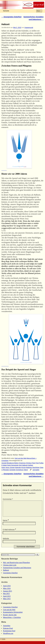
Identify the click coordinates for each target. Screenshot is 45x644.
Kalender (18, 467)
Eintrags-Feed (8, 631)
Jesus (7, 467)
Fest (37, 463)
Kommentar (8, 499)
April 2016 (7, 589)
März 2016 (7, 591)
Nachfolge (36, 467)
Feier (33, 463)
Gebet (5, 465)
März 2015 (7, 602)
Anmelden (7, 628)
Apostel (4, 463)
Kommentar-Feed (9, 634)
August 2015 (7, 594)
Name (6, 523)
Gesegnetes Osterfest (11, 17)
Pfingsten (6, 470)
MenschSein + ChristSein (12, 620)
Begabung (10, 463)
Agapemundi (29, 28)
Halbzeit (25, 465)
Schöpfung (20, 470)
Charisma (22, 463)
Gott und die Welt (21, 458)
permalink (36, 470)
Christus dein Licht (10, 568)
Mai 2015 (6, 596)
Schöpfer (12, 470)
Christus (29, 463)
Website (6, 541)
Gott (20, 465)
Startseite (6, 11)
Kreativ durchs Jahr (10, 618)
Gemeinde (15, 465)
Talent (26, 470)
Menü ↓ (39, 11)
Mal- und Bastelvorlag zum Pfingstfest (16, 565)
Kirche (24, 467)
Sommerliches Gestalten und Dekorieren (17, 570)
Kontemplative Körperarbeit (13, 615)
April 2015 (7, 599)
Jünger (12, 467)
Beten (16, 463)
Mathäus (29, 467)
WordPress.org (8, 636)
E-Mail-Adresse (10, 532)
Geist (9, 465)
